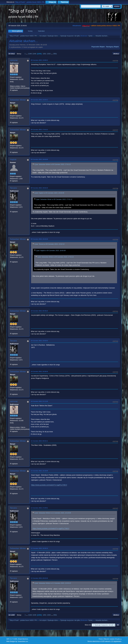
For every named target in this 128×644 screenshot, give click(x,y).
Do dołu (12, 54)
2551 (55, 54)
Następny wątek (112, 47)
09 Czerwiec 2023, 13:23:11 (39, 100)
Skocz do (88, 625)
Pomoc (101, 639)
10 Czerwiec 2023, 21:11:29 (39, 401)
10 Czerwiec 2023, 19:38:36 (39, 372)
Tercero (13, 188)
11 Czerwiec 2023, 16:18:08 (39, 471)
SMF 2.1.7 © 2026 (12, 639)
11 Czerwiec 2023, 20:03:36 (39, 578)
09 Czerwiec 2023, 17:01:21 (39, 130)
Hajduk (13, 159)
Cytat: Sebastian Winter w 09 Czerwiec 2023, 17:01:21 (53, 164)
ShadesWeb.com (23, 641)
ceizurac (14, 60)
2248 (30, 54)
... (27, 54)
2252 (49, 54)
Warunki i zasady (109, 639)
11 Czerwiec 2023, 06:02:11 (39, 441)
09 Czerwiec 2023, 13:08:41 (39, 60)
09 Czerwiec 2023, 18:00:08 (39, 159)
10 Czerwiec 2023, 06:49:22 (39, 311)
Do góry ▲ (118, 639)
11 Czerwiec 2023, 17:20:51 (39, 508)
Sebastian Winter (18, 100)
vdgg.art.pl (86, 26)
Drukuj (116, 54)
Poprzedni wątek (98, 47)
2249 (34, 54)
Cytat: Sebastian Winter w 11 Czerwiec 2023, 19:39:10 (53, 583)
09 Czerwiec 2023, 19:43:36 (39, 239)
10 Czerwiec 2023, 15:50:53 (39, 341)
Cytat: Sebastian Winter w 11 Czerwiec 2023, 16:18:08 (53, 513)
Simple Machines (23, 639)
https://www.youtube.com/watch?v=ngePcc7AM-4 (49, 485)
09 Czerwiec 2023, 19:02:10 (39, 188)
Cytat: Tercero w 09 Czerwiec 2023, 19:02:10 (49, 244)
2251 (44, 54)
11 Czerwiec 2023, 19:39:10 (39, 548)
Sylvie (90, 36)
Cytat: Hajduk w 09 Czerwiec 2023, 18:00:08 (49, 193)
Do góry (12, 615)
